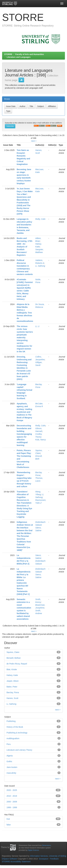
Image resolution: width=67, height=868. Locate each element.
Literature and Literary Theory (19, 750)
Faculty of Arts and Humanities (30, 54)
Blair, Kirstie (12, 669)
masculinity (11, 773)
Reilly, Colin (40, 219)
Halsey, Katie (12, 675)
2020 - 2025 (12, 790)
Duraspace (44, 859)
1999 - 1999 (12, 807)
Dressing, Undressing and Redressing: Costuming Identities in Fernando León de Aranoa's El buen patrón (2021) (24, 368)
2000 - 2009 (12, 802)
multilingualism (13, 738)
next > (34, 141)
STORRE (8, 54)
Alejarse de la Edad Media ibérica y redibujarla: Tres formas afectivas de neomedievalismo (25, 313)
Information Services (39, 856)
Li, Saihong (40, 266)
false (9, 825)
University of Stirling (58, 856)
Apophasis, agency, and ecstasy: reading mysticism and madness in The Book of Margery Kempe (24, 412)
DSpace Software (10, 859)
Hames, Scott (12, 698)
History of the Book (15, 727)
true (8, 819)
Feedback (54, 859)
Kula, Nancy (40, 440)
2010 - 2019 (12, 796)
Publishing (11, 721)
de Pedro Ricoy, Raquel (17, 664)
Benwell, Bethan (14, 658)
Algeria (10, 756)
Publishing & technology (17, 733)
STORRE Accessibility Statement (16, 862)
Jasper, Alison (13, 681)
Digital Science (33, 850)
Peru (9, 744)
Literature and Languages (19, 57)
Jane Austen (12, 767)
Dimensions (46, 845)
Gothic (9, 761)
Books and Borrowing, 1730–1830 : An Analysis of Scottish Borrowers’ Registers (25, 247)
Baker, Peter (12, 687)
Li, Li (37, 326)
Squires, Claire (13, 652)
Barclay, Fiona (13, 692)
